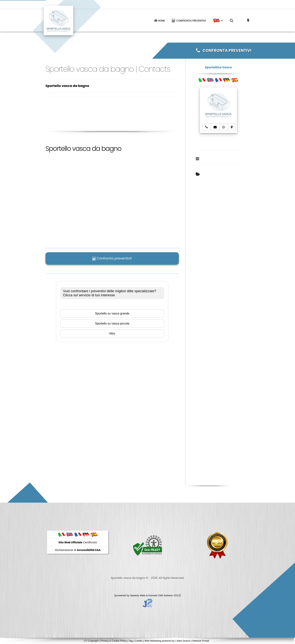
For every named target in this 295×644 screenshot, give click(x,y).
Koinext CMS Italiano (161, 595)
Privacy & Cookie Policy (114, 641)
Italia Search (183, 641)
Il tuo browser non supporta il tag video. (101, 205)
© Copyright (92, 641)
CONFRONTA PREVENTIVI (189, 21)
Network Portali (201, 641)
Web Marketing (153, 641)
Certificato (78, 542)
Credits (139, 641)
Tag (131, 641)
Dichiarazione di (78, 550)
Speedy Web (138, 595)
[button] (218, 21)
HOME (159, 21)
